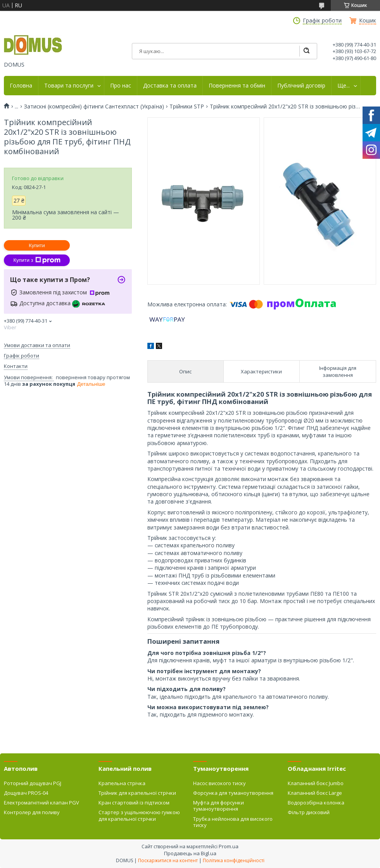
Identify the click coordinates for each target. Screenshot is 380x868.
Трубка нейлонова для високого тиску (233, 822)
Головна (21, 86)
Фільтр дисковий (309, 812)
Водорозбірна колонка (316, 803)
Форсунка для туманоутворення (233, 793)
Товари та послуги (69, 86)
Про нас (121, 86)
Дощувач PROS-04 (26, 793)
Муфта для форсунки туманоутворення (218, 806)
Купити (37, 245)
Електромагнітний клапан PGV (41, 803)
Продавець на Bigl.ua (190, 853)
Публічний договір (301, 86)
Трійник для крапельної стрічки (137, 793)
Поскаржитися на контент (168, 860)
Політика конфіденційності (234, 860)
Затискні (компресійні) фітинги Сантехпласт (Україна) (94, 107)
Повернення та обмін (237, 86)
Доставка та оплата (170, 86)
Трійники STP (187, 107)
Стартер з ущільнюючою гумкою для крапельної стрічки (139, 815)
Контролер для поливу (32, 812)
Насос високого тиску (219, 783)
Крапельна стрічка (122, 783)
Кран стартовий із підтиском (134, 803)
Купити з (37, 260)
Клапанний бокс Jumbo (316, 783)
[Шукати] (306, 51)
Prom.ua (229, 846)
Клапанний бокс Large (315, 793)
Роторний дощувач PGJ (33, 783)
